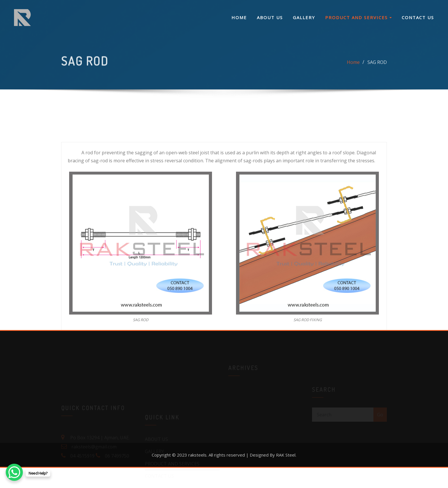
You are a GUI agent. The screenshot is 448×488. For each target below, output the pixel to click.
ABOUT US (270, 17)
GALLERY (304, 17)
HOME (239, 17)
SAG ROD (377, 65)
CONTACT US (418, 17)
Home (353, 65)
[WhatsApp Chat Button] (14, 472)
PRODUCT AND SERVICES (358, 17)
